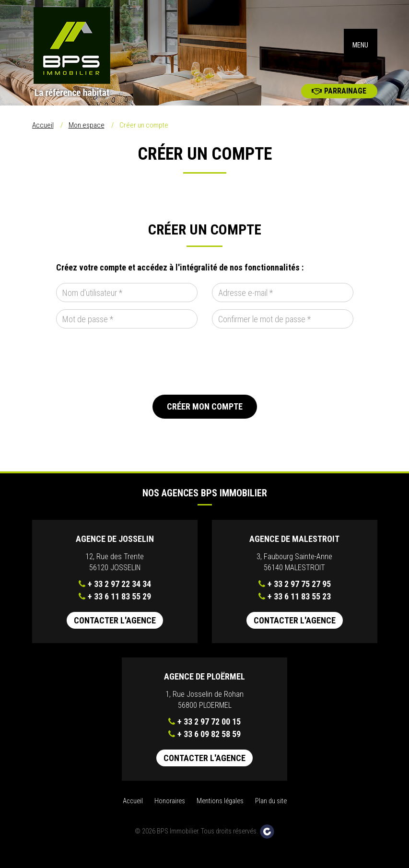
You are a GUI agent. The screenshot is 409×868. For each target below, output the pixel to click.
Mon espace (87, 140)
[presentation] (129, 376)
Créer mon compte (205, 421)
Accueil (43, 140)
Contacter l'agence (115, 635)
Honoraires (170, 815)
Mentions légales (220, 815)
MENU (360, 53)
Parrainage (339, 105)
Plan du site (271, 815)
